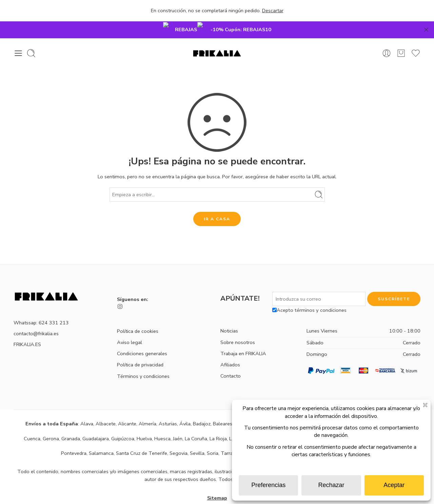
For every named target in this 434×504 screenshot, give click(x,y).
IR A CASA (217, 202)
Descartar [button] (273, 11)
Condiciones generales (142, 337)
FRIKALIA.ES (27, 327)
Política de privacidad (140, 348)
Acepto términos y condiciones (309, 293)
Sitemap (217, 481)
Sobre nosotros (238, 325)
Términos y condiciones (143, 359)
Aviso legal (130, 325)
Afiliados (230, 348)
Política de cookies (138, 314)
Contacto (231, 359)
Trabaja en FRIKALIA (243, 337)
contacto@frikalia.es (36, 317)
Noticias (229, 314)
